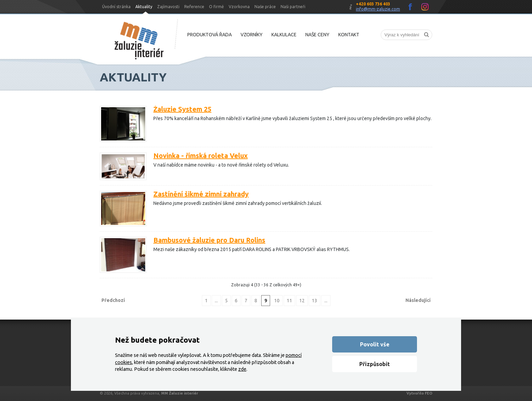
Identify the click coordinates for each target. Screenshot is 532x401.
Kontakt (349, 35)
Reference (194, 7)
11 (289, 301)
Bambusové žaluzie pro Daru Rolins (209, 240)
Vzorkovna (239, 7)
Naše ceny (317, 35)
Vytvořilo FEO (419, 393)
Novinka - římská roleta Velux (201, 156)
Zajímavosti (168, 7)
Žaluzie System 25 (182, 109)
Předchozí (113, 300)
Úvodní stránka (116, 7)
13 (315, 301)
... (216, 301)
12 (302, 301)
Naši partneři (293, 7)
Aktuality (144, 7)
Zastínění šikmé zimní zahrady (201, 194)
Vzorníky (252, 35)
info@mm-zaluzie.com (378, 9)
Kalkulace (284, 35)
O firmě (216, 7)
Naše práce (265, 7)
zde (242, 369)
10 (277, 301)
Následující (418, 300)
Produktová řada (210, 35)
